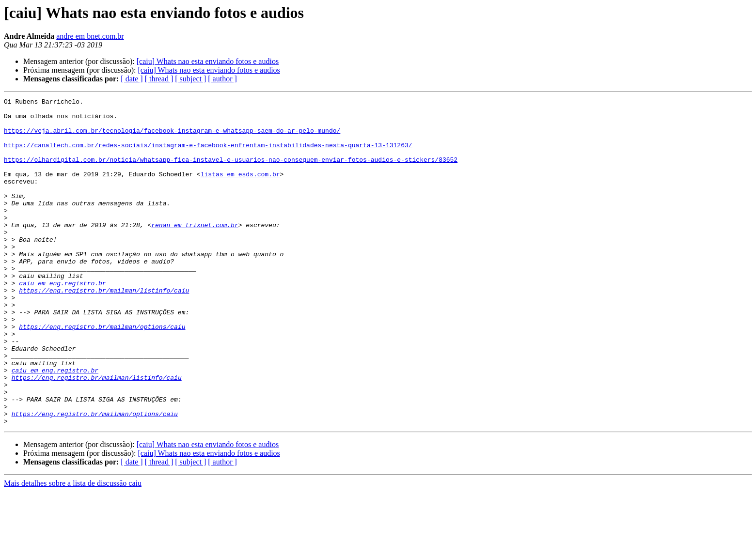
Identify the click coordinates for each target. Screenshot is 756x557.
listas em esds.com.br (240, 190)
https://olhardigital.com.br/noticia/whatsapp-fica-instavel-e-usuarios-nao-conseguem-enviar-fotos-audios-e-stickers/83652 (231, 172)
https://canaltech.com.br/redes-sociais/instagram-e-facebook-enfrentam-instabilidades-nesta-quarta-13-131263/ (208, 155)
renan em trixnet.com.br (195, 251)
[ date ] (132, 79)
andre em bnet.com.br (90, 36)
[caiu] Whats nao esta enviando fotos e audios (208, 61)
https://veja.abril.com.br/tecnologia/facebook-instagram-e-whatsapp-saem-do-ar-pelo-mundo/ (172, 138)
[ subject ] (190, 79)
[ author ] (222, 79)
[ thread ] (159, 79)
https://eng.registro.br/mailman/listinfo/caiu (104, 329)
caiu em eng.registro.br (62, 321)
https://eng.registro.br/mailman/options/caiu (102, 373)
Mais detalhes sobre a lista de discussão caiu (73, 549)
